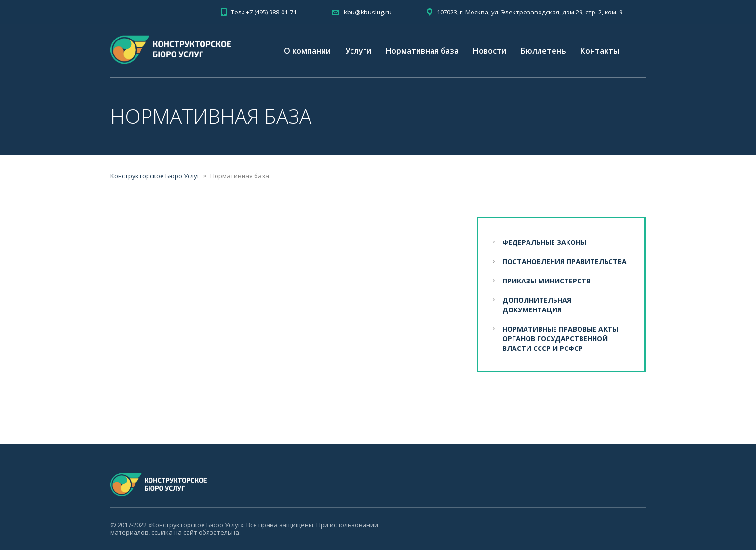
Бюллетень (543, 51)
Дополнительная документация (537, 305)
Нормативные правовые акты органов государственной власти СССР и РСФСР (560, 339)
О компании (307, 51)
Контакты (600, 51)
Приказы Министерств (547, 281)
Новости (490, 51)
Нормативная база (422, 51)
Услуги (358, 51)
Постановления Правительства (565, 262)
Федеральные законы (544, 242)
